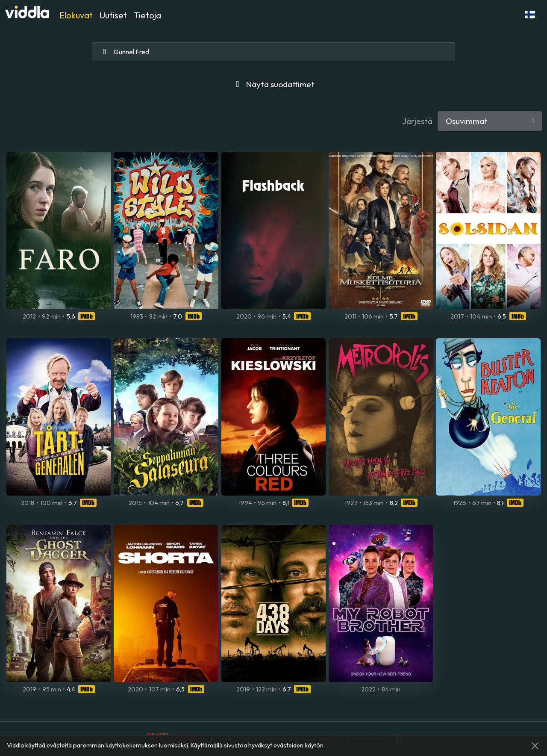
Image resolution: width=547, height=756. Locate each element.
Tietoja (147, 15)
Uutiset (113, 15)
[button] (530, 15)
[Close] (535, 746)
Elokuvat (76, 15)
